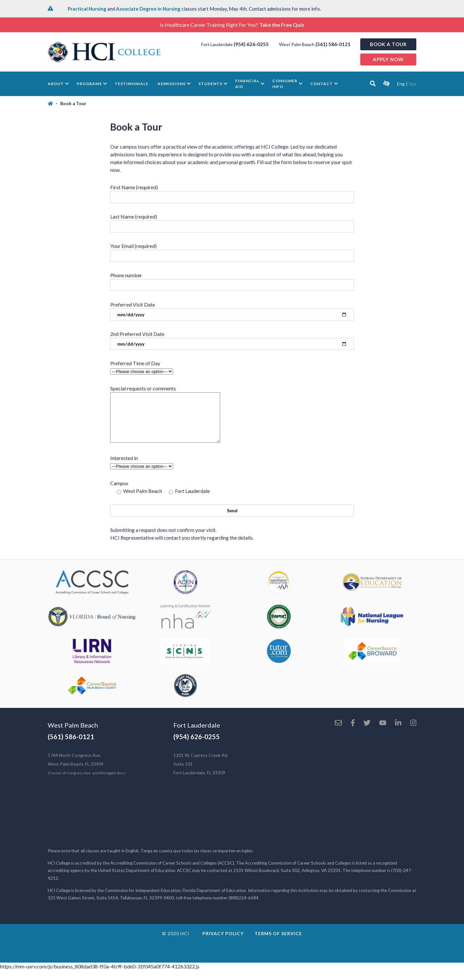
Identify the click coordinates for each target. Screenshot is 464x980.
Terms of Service (278, 943)
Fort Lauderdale (197, 735)
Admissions (172, 84)
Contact (322, 84)
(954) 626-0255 (251, 44)
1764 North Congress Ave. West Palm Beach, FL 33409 (87, 774)
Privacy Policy (223, 943)
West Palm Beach (73, 735)
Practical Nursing (87, 9)
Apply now (388, 59)
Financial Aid (247, 84)
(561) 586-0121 (333, 44)
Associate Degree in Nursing (148, 9)
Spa (413, 84)
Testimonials (131, 84)
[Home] (54, 103)
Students (210, 84)
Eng (401, 84)
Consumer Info (285, 84)
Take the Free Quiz (282, 25)
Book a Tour (388, 44)
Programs (89, 84)
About (56, 84)
